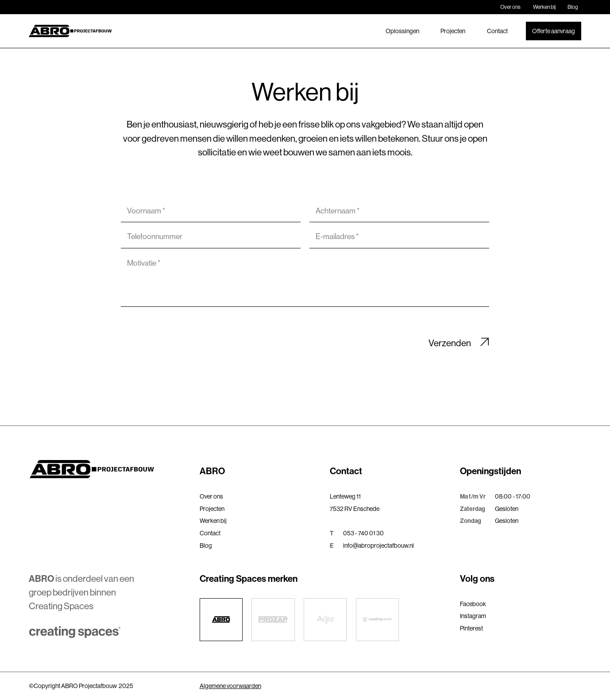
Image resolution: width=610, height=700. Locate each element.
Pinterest (471, 628)
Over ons (510, 7)
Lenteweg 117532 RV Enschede (355, 503)
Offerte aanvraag (554, 31)
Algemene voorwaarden (230, 686)
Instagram (473, 616)
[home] (70, 31)
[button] (260, 472)
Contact (497, 31)
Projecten (453, 31)
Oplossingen (402, 31)
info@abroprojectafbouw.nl (378, 545)
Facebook (473, 604)
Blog (573, 7)
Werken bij (544, 7)
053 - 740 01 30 (363, 533)
